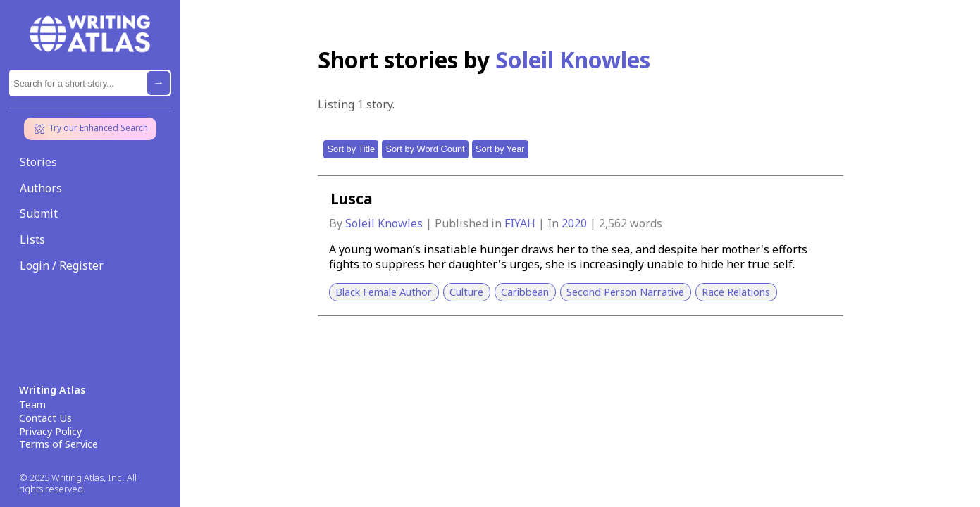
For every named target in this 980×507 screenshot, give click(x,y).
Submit (39, 213)
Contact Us (45, 418)
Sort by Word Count (425, 149)
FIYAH (521, 223)
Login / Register (62, 265)
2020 (576, 223)
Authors (41, 188)
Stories (38, 162)
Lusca (352, 199)
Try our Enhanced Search (90, 129)
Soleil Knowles (385, 223)
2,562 (613, 223)
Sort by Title (352, 149)
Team (32, 405)
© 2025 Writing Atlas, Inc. (72, 478)
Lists (32, 239)
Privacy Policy (50, 432)
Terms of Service (58, 444)
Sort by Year (500, 149)
